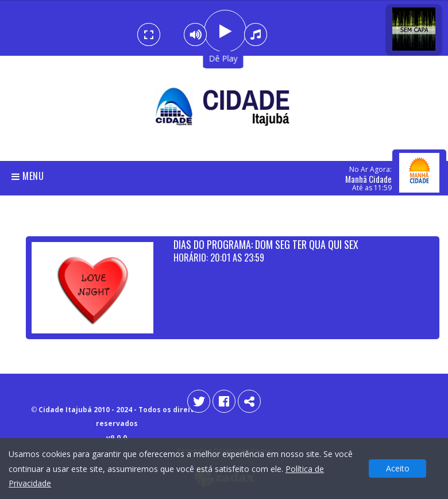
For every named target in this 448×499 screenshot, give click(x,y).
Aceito (398, 468)
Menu (28, 176)
